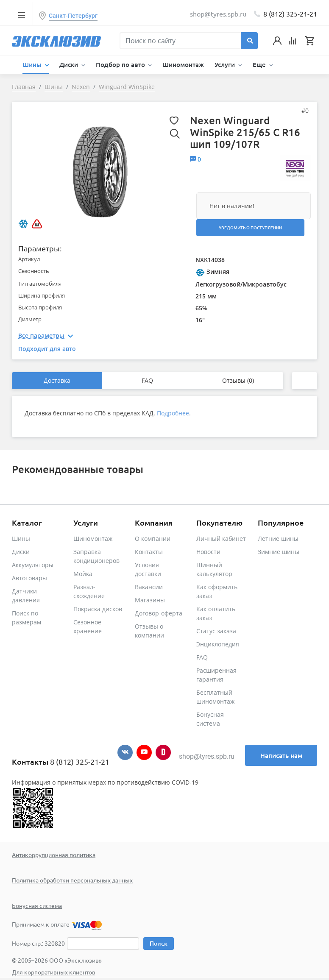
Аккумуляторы (33, 565)
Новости (208, 552)
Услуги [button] (226, 64)
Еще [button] (260, 64)
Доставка (57, 380)
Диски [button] (70, 64)
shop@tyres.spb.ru (207, 756)
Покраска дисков (98, 609)
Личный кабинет (221, 539)
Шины (21, 539)
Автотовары (29, 578)
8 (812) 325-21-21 (290, 14)
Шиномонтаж (183, 64)
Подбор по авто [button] (121, 64)
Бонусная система (37, 905)
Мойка (83, 574)
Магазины (150, 600)
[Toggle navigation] (21, 15)
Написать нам (281, 755)
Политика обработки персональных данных (72, 880)
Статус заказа (216, 631)
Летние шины (278, 539)
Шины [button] (33, 64)
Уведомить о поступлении (250, 227)
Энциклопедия (218, 644)
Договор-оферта (159, 613)
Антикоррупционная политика (54, 855)
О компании (153, 539)
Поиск (159, 943)
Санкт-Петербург (73, 16)
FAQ (147, 380)
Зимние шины (279, 552)
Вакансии (149, 587)
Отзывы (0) (238, 380)
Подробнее (173, 413)
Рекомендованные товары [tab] (78, 469)
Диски (21, 552)
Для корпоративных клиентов (54, 972)
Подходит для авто (47, 349)
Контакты (149, 552)
